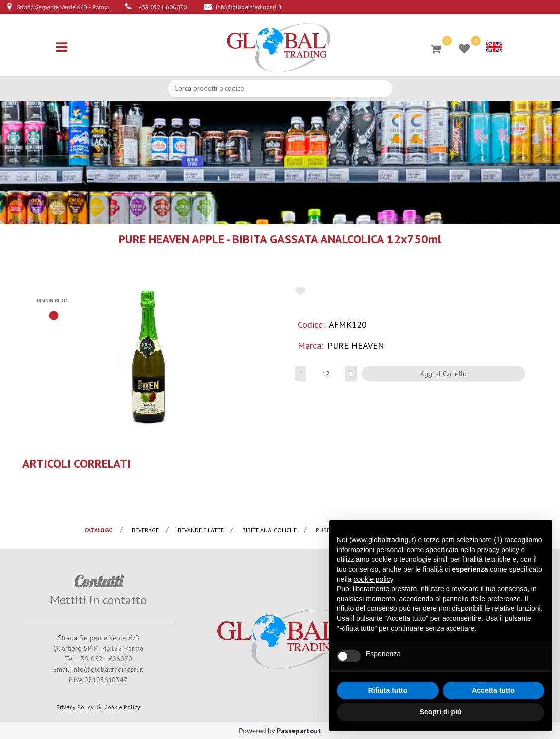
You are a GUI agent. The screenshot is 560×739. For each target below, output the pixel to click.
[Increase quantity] (351, 374)
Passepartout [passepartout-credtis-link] (299, 731)
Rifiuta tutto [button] (388, 690)
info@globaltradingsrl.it (249, 7)
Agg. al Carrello (444, 374)
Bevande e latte (201, 530)
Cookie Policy (122, 707)
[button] (148, 357)
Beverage (145, 530)
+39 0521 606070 (163, 7)
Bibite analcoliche (270, 530)
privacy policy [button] (498, 550)
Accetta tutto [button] (493, 690)
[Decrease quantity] (300, 374)
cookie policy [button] (373, 579)
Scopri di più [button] (441, 712)
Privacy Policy (75, 707)
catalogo (99, 530)
